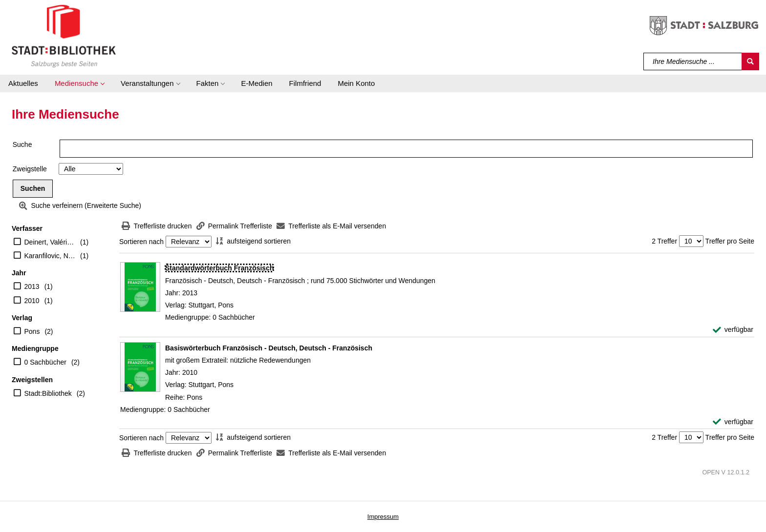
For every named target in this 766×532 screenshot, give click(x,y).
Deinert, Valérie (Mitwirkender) (50, 242)
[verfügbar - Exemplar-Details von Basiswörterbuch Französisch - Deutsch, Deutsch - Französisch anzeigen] (733, 422)
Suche (22, 144)
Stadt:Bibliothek (48, 393)
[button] (79, 83)
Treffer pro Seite (730, 241)
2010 (32, 301)
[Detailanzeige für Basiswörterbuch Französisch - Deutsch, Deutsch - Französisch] (269, 348)
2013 (32, 286)
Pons (32, 331)
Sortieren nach (141, 242)
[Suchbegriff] (693, 61)
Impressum (383, 517)
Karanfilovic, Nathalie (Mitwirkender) (50, 256)
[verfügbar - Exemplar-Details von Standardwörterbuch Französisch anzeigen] (733, 330)
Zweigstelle (30, 169)
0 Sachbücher (45, 362)
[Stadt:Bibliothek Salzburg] (64, 36)
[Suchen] (750, 61)
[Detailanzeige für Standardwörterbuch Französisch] (219, 268)
